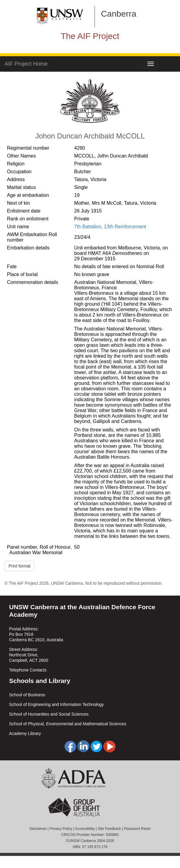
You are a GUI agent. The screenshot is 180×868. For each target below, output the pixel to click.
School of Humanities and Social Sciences (49, 714)
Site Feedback (109, 829)
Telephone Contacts (28, 670)
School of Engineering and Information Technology (57, 704)
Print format (19, 566)
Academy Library (25, 733)
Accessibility (85, 829)
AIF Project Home (26, 64)
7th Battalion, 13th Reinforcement (110, 227)
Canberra (119, 14)
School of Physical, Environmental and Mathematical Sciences (68, 724)
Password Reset (137, 829)
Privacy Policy (61, 829)
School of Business (27, 695)
